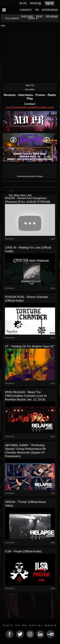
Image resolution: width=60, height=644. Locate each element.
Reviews (10, 95)
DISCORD (27, 17)
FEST (39, 17)
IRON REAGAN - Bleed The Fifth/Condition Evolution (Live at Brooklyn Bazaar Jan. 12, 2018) (26, 396)
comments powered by (30, 176)
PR (37, 10)
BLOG (23, 3)
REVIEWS (52, 17)
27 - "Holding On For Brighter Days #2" (30, 346)
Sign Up (50, 3)
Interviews (26, 95)
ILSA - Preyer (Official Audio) (23, 551)
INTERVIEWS (50, 10)
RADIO (34, 3)
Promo (41, 95)
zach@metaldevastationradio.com (30, 107)
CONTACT (26, 10)
